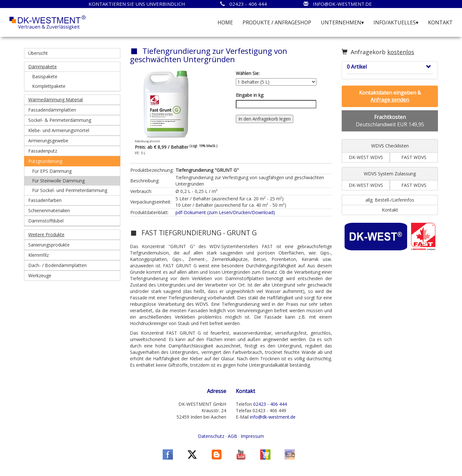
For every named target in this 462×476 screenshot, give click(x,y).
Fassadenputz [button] (43, 151)
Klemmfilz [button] (38, 255)
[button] (72, 67)
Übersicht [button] (38, 53)
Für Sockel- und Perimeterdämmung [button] (70, 190)
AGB (232, 436)
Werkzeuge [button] (40, 276)
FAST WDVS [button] (414, 157)
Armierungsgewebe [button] (48, 141)
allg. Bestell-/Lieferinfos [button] (390, 200)
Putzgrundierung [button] (45, 161)
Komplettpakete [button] (49, 86)
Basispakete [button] (45, 76)
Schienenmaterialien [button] (49, 210)
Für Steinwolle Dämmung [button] (58, 181)
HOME (225, 22)
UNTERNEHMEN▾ (342, 22)
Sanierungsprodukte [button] (49, 245)
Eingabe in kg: (250, 95)
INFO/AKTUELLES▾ (396, 22)
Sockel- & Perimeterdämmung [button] (60, 120)
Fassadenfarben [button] (45, 200)
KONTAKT (440, 22)
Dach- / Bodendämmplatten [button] (57, 265)
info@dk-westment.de (273, 417)
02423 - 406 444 (270, 404)
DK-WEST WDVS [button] (366, 157)
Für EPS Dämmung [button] (52, 171)
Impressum (252, 436)
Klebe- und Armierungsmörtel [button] (59, 130)
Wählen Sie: (248, 73)
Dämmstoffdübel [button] (46, 221)
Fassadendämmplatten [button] (52, 110)
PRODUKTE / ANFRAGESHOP (277, 22)
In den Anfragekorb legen (265, 119)
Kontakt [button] (390, 210)
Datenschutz (211, 436)
